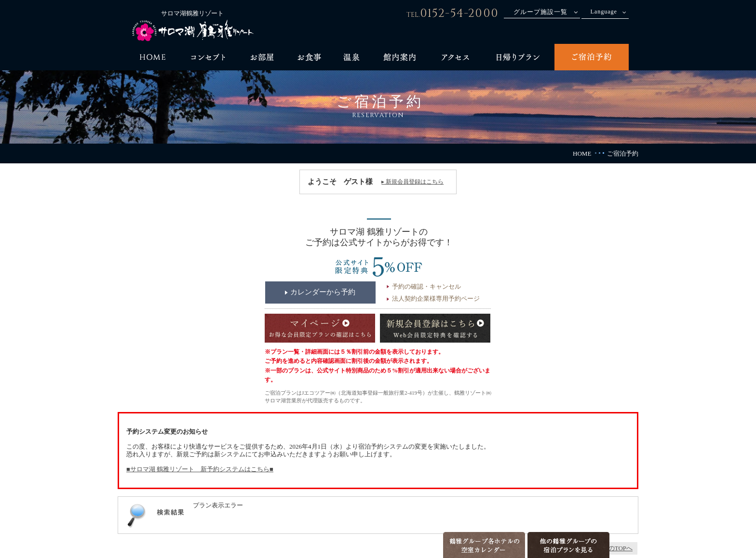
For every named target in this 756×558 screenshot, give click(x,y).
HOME (582, 153)
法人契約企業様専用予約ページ (436, 299)
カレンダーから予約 (323, 292)
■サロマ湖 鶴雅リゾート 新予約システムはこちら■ (200, 469)
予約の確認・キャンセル (426, 286)
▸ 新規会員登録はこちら (412, 182)
